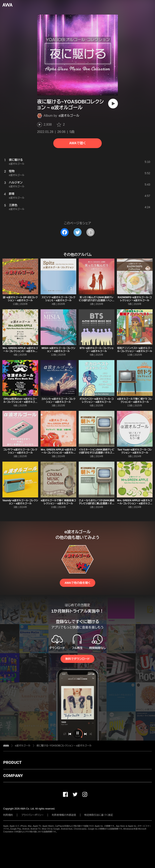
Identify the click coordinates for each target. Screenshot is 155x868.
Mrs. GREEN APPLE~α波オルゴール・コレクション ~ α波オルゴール (135, 503)
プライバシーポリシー (32, 815)
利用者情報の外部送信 (64, 815)
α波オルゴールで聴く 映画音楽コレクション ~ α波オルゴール (58, 502)
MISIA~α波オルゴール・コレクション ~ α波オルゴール (58, 350)
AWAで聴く (77, 143)
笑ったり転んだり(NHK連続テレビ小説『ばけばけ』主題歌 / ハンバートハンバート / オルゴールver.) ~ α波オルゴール (97, 302)
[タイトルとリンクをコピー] (90, 232)
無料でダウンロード (77, 659)
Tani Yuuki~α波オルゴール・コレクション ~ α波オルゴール (135, 451)
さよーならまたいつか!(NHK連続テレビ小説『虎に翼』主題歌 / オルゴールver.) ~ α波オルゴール (96, 503)
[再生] (113, 104)
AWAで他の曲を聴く (77, 583)
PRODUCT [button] (12, 762)
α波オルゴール (69, 116)
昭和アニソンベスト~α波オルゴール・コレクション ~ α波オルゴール (135, 350)
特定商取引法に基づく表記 (99, 815)
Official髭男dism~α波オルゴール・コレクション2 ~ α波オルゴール (20, 402)
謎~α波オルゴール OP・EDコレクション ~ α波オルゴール (20, 299)
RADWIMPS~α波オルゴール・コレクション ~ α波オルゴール (135, 299)
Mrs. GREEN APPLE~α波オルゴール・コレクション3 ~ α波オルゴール (20, 351)
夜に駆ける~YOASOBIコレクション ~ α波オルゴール (64, 746)
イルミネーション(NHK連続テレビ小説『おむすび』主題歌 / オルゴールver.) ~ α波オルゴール (97, 453)
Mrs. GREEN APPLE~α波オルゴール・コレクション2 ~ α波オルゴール (58, 453)
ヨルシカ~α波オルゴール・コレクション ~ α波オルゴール (58, 400)
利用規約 (8, 815)
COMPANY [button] (13, 776)
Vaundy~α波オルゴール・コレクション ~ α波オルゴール (20, 502)
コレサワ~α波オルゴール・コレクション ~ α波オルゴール (20, 451)
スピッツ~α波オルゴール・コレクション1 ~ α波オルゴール (59, 299)
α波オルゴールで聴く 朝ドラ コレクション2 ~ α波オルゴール (135, 400)
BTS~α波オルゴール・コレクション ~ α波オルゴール (97, 350)
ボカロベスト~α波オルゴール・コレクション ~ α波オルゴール (97, 400)
